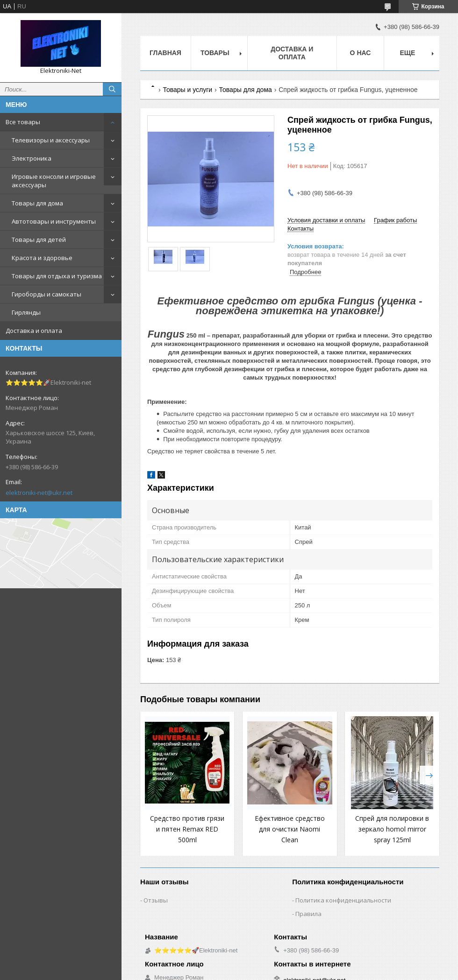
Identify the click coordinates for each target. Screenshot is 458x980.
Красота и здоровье (42, 258)
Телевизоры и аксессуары (51, 140)
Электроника (32, 158)
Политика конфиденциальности (343, 900)
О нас (361, 53)
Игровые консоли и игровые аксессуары (54, 181)
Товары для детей (39, 240)
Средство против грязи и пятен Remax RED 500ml (187, 829)
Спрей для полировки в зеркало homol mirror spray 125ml (392, 829)
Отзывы (156, 900)
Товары (215, 53)
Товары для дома (37, 203)
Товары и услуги (187, 90)
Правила (308, 914)
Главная (165, 53)
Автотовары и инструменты (54, 221)
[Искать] (112, 89)
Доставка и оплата (34, 331)
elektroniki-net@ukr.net (39, 493)
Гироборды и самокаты (47, 294)
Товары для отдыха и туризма (57, 276)
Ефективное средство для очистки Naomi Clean (290, 829)
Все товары (23, 122)
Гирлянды (26, 312)
